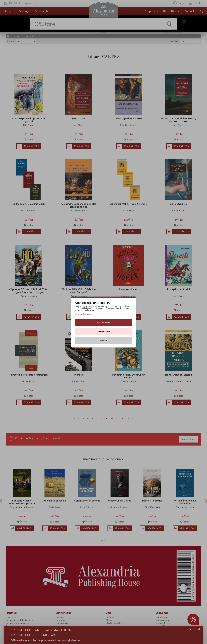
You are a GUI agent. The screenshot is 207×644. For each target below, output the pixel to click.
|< (74, 419)
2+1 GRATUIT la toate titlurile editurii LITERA (41, 630)
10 (111, 419)
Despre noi (151, 11)
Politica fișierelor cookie (17, 623)
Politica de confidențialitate (19, 620)
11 (117, 419)
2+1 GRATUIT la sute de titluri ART (34, 635)
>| (133, 419)
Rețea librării (171, 11)
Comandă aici (188, 439)
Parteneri (110, 617)
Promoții (24, 11)
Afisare (175, 41)
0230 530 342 (28, 3)
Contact (189, 11)
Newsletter (161, 626)
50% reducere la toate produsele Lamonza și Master (45, 640)
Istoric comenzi (163, 620)
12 (123, 419)
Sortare (11, 41)
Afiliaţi (109, 620)
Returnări (60, 620)
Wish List (160, 623)
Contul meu (161, 617)
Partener (17, 36)
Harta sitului (62, 623)
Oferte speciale (113, 623)
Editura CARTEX (33, 36)
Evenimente (42, 11)
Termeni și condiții (14, 626)
